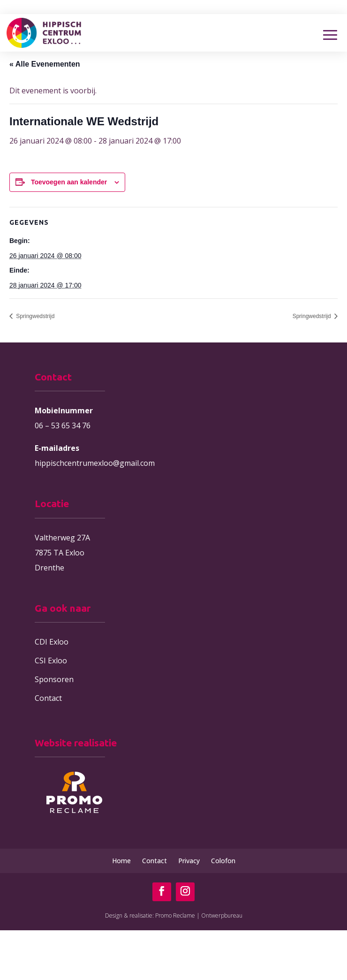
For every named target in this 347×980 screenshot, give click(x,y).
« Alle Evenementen (45, 64)
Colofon (223, 861)
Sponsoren (54, 679)
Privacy (189, 861)
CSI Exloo (51, 661)
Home (121, 861)
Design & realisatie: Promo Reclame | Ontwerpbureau (174, 915)
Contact (48, 698)
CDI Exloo (52, 642)
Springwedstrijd (34, 316)
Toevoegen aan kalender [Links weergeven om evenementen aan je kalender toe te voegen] (69, 182)
